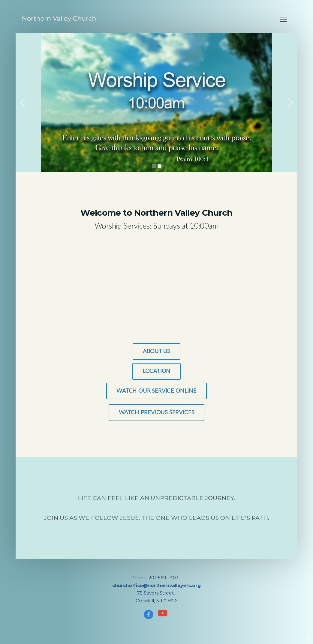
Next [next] (290, 103)
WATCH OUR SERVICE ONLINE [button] (156, 391)
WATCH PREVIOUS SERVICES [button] (157, 413)
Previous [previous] (23, 103)
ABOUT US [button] (157, 351)
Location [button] (157, 371)
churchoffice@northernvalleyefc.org (156, 585)
